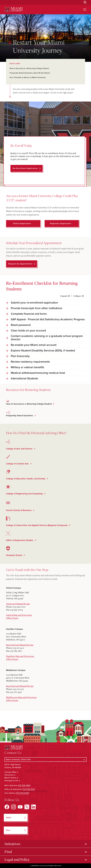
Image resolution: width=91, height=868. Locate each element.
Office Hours (12, 618)
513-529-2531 (29, 789)
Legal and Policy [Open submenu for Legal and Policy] (17, 859)
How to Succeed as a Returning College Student (29, 68)
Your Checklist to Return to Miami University (28, 77)
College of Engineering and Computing (25, 494)
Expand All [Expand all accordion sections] (65, 296)
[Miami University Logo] (14, 9)
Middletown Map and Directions (21, 697)
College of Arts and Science (20, 449)
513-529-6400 (23, 793)
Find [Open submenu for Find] (8, 852)
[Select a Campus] (45, 760)
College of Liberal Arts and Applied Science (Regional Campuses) (37, 525)
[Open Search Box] (85, 2)
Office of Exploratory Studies (20, 540)
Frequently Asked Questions (20, 416)
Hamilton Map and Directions (20, 656)
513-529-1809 (24, 785)
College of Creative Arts (18, 464)
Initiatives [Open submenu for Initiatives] (12, 844)
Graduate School (14, 555)
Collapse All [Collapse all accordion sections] (78, 296)
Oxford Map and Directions (19, 615)
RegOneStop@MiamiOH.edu (20, 645)
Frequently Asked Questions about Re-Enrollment (30, 73)
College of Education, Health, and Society (26, 479)
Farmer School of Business (19, 510)
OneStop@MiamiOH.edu (18, 604)
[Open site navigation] (85, 10)
